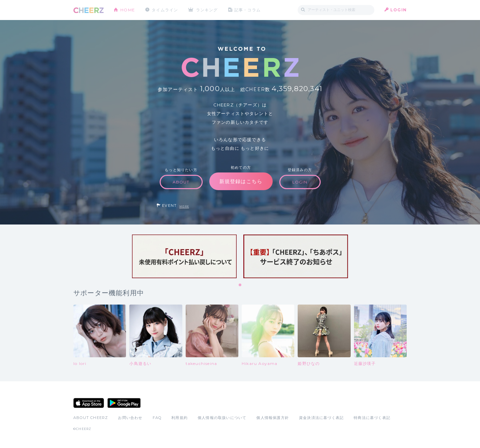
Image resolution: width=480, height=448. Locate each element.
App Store (89, 403)
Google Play (124, 403)
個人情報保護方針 (273, 418)
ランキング (207, 10)
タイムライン (165, 10)
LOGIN (398, 10)
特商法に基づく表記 (372, 418)
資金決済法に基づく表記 (321, 418)
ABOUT (181, 182)
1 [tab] (240, 285)
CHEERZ (88, 10)
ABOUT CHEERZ (91, 418)
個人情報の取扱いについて (222, 418)
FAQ (157, 418)
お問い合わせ (130, 418)
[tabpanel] (184, 256)
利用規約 (179, 418)
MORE (184, 206)
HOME (128, 10)
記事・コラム (247, 10)
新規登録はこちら (241, 181)
